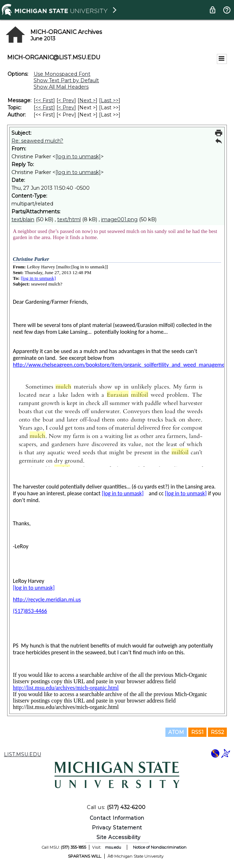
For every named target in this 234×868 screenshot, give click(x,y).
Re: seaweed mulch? (37, 141)
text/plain (23, 219)
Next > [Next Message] (88, 100)
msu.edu (113, 847)
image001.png (119, 219)
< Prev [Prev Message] (66, 100)
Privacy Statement (117, 828)
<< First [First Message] (44, 100)
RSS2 (217, 732)
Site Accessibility (119, 837)
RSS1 (197, 732)
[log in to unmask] (78, 157)
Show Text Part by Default (66, 80)
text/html (69, 219)
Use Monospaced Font (62, 74)
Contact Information (117, 818)
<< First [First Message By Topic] (44, 108)
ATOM (176, 732)
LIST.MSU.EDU (23, 754)
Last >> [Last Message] (110, 100)
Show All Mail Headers (61, 87)
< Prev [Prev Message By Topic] (66, 108)
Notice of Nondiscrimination (160, 847)
